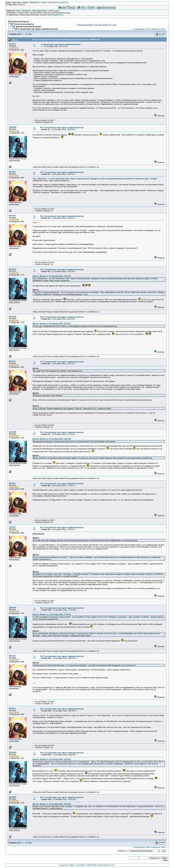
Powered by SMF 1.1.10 (69, 865)
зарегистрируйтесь (60, 2)
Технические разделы (24, 24)
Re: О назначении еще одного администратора (62, 127)
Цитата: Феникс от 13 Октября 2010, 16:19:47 (52, 324)
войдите (44, 2)
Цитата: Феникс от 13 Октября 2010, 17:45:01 (52, 614)
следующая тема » (158, 29)
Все (30, 34)
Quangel (13, 127)
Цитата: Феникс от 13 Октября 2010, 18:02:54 (52, 759)
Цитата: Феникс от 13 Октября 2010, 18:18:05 (52, 804)
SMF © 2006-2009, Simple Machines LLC (98, 865)
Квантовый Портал (20, 22)
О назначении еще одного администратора (38, 29)
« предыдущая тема (141, 29)
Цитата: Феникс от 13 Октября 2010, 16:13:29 (52, 276)
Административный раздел (28, 26)
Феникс (12, 44)
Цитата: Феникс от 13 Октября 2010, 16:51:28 (52, 439)
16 (26, 34)
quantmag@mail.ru (56, 15)
